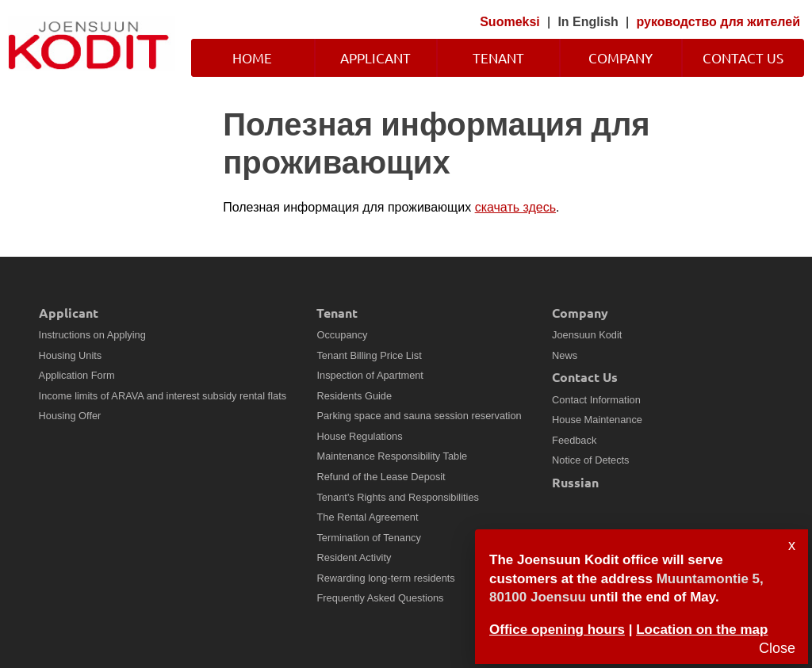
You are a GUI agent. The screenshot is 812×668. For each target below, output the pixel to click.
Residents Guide (354, 396)
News (565, 355)
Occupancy (342, 335)
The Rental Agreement (367, 517)
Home (252, 57)
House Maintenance (597, 420)
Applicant (375, 57)
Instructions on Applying (92, 335)
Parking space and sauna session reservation (419, 416)
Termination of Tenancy (368, 538)
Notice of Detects (590, 460)
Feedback (574, 440)
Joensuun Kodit (587, 335)
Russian (575, 482)
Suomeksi (510, 22)
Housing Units (71, 355)
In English (588, 22)
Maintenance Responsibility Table (392, 456)
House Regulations (359, 436)
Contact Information (596, 400)
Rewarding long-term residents (385, 578)
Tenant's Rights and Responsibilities (397, 497)
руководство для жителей (718, 22)
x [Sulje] (792, 545)
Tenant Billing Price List (369, 355)
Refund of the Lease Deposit (381, 477)
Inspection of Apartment (370, 375)
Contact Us (743, 57)
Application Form (77, 375)
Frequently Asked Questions (380, 598)
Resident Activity (354, 557)
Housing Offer (70, 416)
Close (777, 648)
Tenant (498, 57)
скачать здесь (515, 207)
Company (620, 57)
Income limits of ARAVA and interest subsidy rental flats (163, 396)
